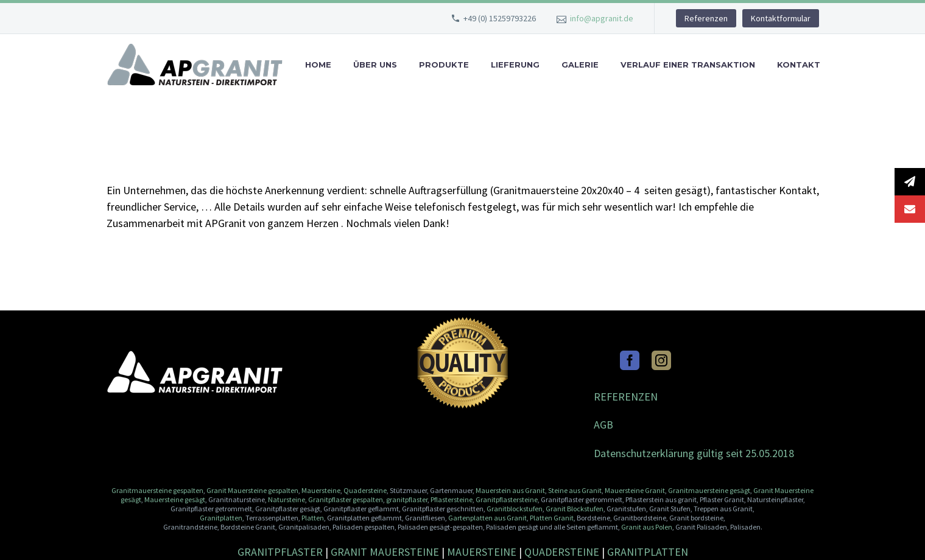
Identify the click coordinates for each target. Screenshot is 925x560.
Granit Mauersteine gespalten (252, 490)
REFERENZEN (626, 397)
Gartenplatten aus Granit (487, 518)
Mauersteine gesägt (174, 499)
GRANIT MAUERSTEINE (385, 552)
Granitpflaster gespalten (346, 499)
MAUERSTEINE (482, 552)
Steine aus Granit (575, 490)
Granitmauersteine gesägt (709, 490)
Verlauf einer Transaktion (688, 65)
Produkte (444, 65)
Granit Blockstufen (575, 509)
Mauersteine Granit (635, 490)
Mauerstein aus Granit (510, 490)
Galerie (580, 65)
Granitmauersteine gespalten (157, 490)
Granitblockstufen (515, 509)
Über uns (375, 65)
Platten (313, 518)
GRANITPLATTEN (648, 552)
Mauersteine (321, 490)
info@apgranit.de (602, 18)
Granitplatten (221, 518)
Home (318, 65)
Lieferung (515, 65)
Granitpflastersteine (507, 499)
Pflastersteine (452, 499)
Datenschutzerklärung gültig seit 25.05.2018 (694, 453)
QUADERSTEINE (562, 552)
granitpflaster (407, 499)
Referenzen (706, 18)
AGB (603, 425)
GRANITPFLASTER (280, 552)
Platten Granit (552, 518)
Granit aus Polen (647, 527)
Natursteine (287, 499)
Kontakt (799, 65)
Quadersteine (365, 490)
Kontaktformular (781, 18)
